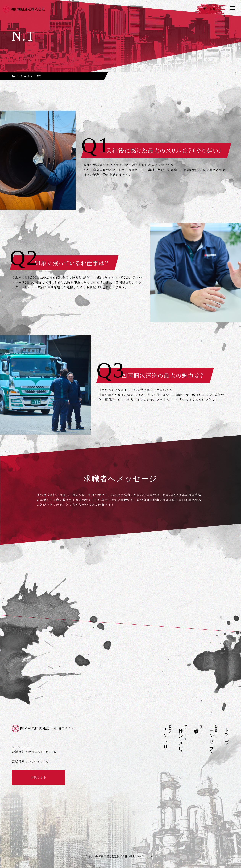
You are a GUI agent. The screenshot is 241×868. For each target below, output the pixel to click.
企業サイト (39, 777)
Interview (27, 76)
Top (14, 76)
